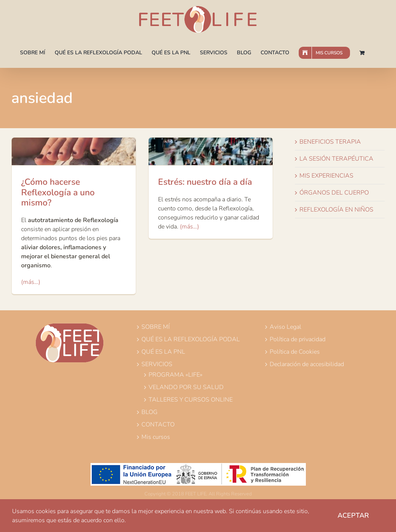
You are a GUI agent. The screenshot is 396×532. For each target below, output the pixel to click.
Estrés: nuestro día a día (205, 182)
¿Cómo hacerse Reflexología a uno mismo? (58, 192)
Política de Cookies (295, 352)
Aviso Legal (285, 327)
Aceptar (353, 515)
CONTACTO (158, 425)
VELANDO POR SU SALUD (186, 387)
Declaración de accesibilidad (307, 364)
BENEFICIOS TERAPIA (330, 142)
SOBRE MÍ (156, 327)
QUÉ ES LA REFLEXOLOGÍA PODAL (191, 339)
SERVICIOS (157, 364)
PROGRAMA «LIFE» (176, 375)
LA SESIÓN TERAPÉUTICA (336, 159)
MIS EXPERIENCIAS (326, 176)
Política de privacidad (298, 339)
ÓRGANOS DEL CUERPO (334, 193)
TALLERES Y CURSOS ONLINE (191, 400)
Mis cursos (156, 437)
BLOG (150, 412)
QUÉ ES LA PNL (163, 352)
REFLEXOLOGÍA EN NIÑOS (336, 210)
